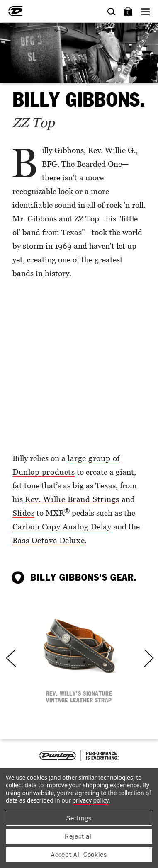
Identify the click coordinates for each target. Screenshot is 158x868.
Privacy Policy (91, 800)
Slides (23, 513)
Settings (79, 818)
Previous (14, 658)
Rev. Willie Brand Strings (72, 499)
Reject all (79, 836)
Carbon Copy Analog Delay (62, 526)
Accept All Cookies (79, 855)
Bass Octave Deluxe (49, 540)
